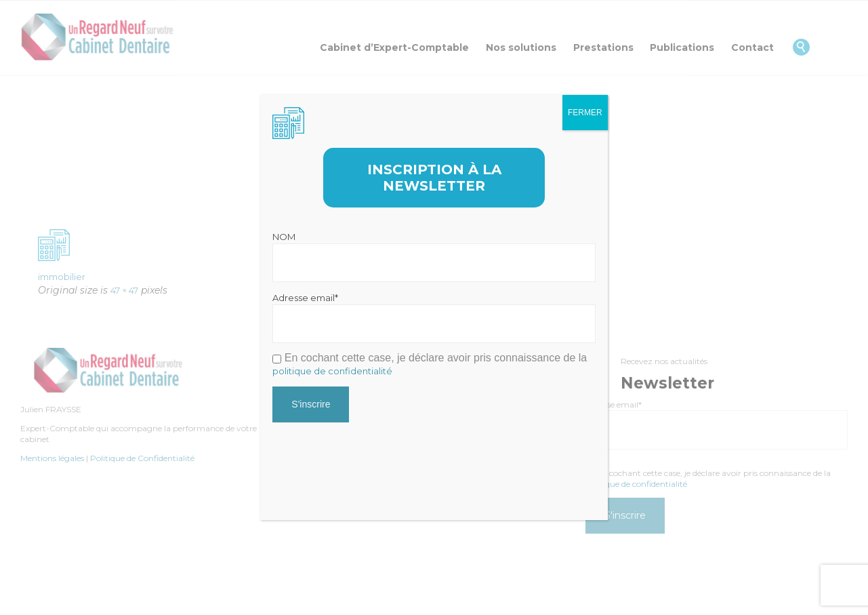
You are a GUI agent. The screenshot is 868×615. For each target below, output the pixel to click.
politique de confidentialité (332, 371)
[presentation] (375, 458)
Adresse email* (305, 298)
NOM (284, 237)
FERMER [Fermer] (585, 113)
